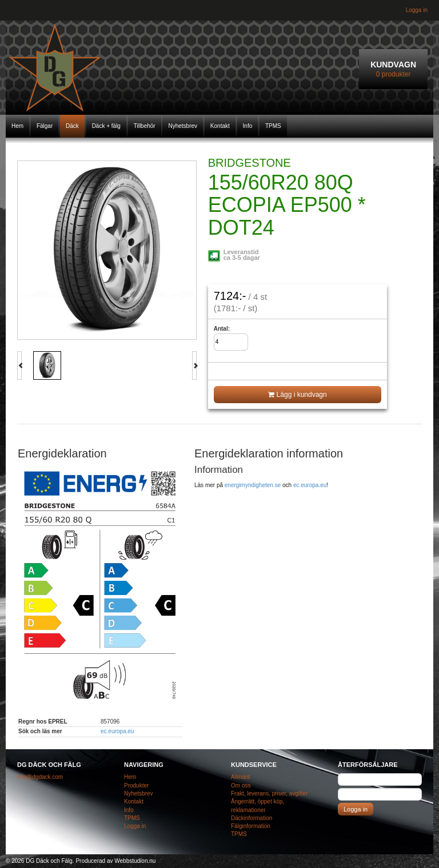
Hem (17, 126)
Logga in (417, 10)
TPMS (273, 126)
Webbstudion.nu (135, 861)
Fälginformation (251, 826)
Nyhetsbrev (183, 126)
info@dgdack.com (40, 777)
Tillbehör (145, 126)
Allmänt (240, 777)
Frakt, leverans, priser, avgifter (270, 793)
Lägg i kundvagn (297, 395)
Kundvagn (393, 69)
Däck (72, 126)
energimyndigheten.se (253, 485)
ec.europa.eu (117, 731)
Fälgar (45, 126)
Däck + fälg (106, 126)
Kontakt (220, 126)
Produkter (136, 785)
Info (248, 126)
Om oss (241, 785)
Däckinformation (252, 818)
